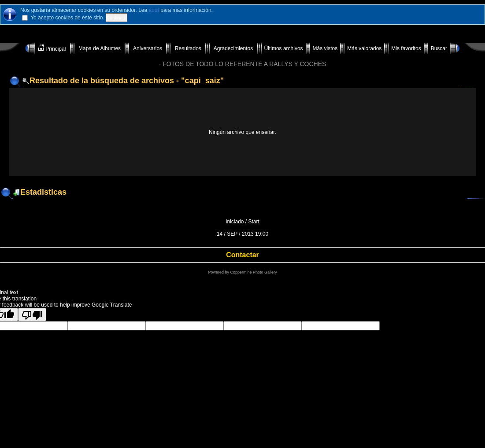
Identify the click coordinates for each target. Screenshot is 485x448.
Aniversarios (148, 48)
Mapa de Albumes (100, 48)
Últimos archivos (284, 48)
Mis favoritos (406, 48)
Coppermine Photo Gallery (253, 272)
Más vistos (325, 48)
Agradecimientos (233, 48)
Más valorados (364, 48)
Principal (53, 48)
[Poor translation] (32, 315)
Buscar (439, 48)
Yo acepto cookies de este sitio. (67, 18)
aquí (154, 10)
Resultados (188, 48)
